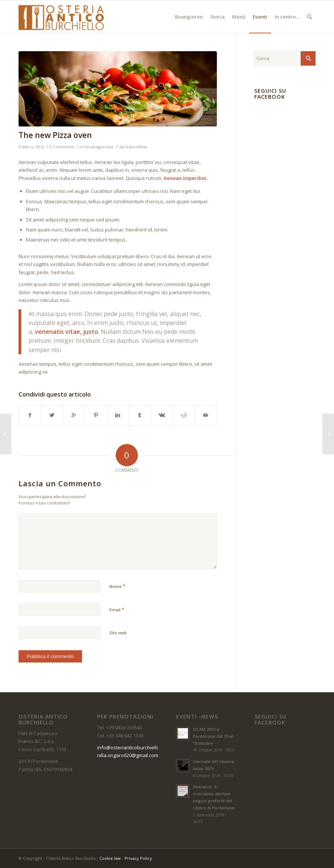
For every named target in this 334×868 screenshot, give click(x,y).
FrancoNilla (136, 147)
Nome (117, 586)
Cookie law (110, 858)
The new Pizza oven (55, 135)
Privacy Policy (138, 858)
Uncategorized (99, 147)
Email (117, 609)
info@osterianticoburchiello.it (130, 747)
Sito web (118, 633)
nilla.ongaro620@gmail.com (128, 755)
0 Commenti (62, 147)
